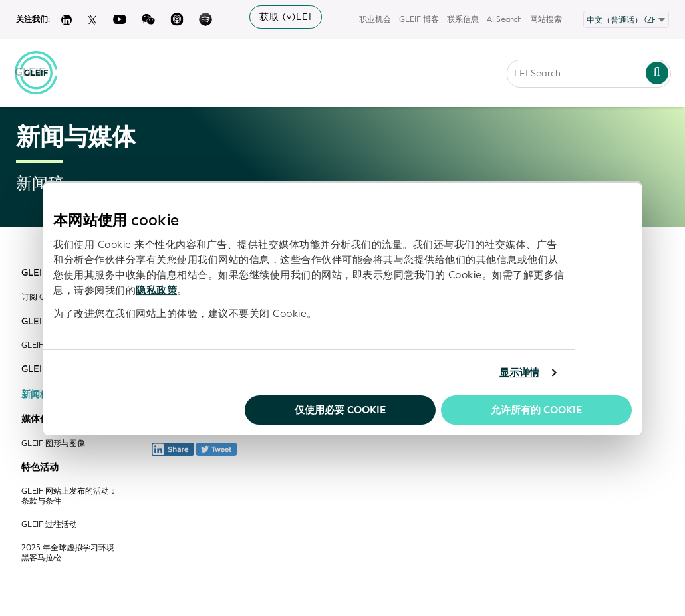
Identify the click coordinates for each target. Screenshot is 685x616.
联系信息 (463, 19)
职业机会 (375, 19)
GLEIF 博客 (419, 19)
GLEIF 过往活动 (49, 525)
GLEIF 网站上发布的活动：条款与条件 (69, 496)
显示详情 (519, 373)
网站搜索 (546, 19)
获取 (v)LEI (286, 17)
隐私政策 (156, 290)
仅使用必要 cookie (340, 410)
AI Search (504, 19)
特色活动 (40, 468)
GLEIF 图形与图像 (53, 444)
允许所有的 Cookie (536, 410)
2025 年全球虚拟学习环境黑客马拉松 (68, 553)
